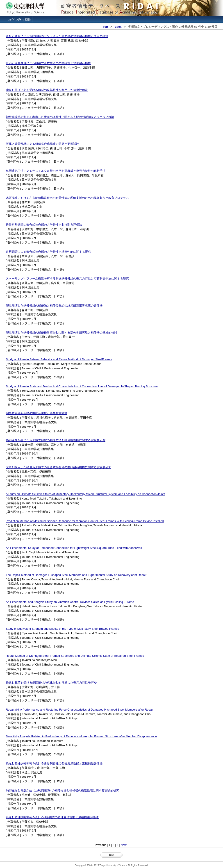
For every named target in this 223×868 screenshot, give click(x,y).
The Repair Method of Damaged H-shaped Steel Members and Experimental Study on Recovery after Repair (76, 575)
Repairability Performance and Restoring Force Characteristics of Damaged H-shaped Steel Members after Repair (80, 710)
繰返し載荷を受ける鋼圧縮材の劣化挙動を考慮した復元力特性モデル (51, 683)
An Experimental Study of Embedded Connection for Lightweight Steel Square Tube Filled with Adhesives (74, 548)
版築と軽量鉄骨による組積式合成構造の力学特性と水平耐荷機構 (48, 63)
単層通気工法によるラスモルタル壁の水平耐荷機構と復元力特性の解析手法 (56, 171)
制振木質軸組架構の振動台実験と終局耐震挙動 (37, 413)
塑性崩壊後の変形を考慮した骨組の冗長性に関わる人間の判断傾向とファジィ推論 (60, 117)
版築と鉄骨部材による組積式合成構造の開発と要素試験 (42, 144)
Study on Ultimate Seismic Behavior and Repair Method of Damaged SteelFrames (59, 359)
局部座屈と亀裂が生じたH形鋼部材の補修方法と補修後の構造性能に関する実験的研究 (63, 790)
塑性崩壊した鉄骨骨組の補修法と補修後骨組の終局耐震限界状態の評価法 (54, 306)
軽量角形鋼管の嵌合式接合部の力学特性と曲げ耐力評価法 (44, 225)
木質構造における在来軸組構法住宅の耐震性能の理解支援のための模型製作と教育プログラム (67, 198)
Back (118, 27)
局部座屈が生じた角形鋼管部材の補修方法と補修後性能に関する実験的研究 (56, 440)
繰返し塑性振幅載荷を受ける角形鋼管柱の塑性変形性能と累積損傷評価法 (54, 763)
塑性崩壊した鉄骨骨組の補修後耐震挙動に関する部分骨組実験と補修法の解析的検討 (61, 333)
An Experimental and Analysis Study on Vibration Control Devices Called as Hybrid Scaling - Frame (70, 602)
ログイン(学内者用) (19, 20)
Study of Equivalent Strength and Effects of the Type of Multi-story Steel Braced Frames (63, 629)
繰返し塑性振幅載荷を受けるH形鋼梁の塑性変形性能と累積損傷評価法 (52, 817)
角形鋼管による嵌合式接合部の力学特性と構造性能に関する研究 (48, 252)
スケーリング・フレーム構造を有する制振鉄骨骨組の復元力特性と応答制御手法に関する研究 (67, 278)
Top (105, 27)
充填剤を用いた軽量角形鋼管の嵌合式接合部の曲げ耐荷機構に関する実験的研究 (59, 467)
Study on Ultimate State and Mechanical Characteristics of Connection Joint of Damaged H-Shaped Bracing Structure (82, 386)
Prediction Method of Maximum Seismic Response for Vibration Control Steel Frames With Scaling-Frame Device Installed (85, 521)
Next (124, 845)
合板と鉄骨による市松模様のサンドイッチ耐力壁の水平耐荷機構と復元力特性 (57, 36)
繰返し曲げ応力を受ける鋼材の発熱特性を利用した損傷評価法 (47, 90)
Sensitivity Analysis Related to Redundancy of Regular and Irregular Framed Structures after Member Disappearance (81, 736)
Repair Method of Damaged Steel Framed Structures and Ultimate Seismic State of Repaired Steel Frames (75, 656)
